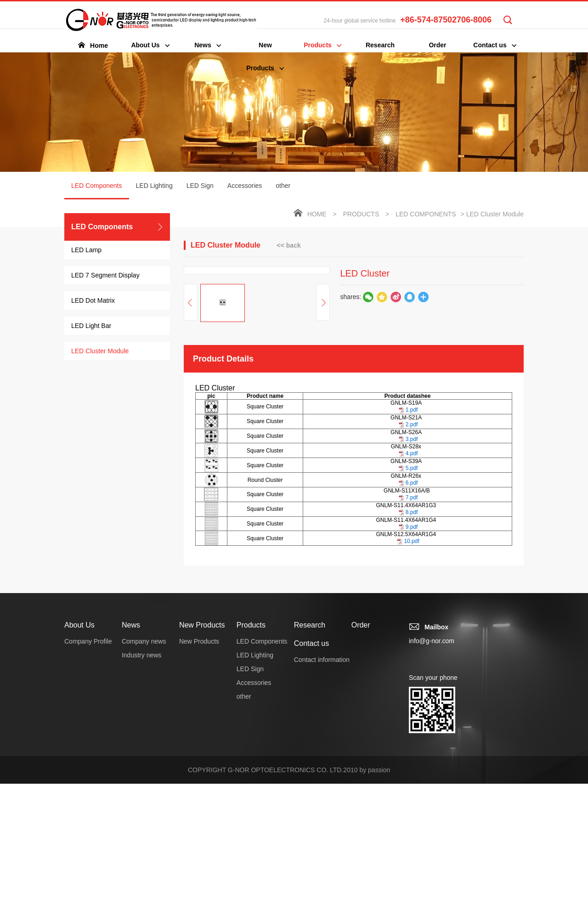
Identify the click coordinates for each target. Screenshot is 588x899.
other (283, 186)
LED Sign (200, 186)
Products (361, 214)
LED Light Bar (91, 326)
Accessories (245, 186)
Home (317, 214)
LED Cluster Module (100, 351)
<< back (289, 245)
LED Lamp (86, 250)
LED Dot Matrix (93, 300)
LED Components (97, 191)
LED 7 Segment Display (105, 275)
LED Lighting (154, 186)
